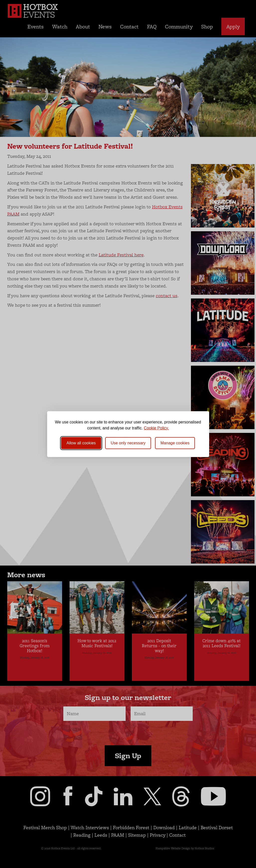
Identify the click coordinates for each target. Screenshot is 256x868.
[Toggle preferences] (175, 443)
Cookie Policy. (156, 428)
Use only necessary (128, 443)
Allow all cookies (81, 443)
